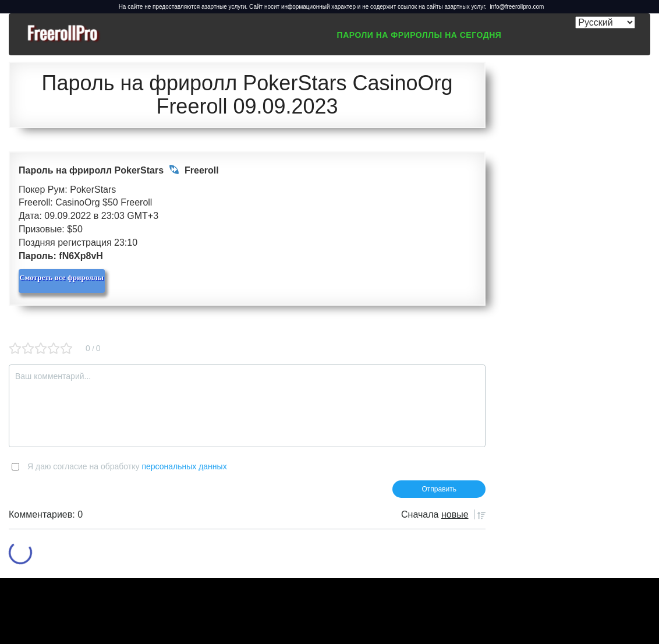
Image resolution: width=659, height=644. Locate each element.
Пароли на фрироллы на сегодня (419, 35)
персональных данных (184, 466)
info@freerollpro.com (517, 7)
